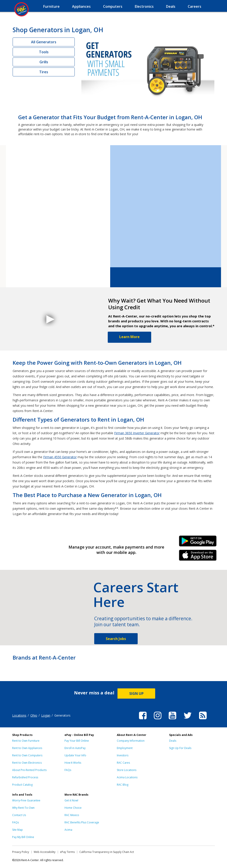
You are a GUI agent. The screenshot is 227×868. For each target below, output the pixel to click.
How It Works (73, 763)
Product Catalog (22, 785)
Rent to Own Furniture (26, 741)
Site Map (18, 830)
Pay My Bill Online (23, 837)
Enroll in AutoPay (75, 748)
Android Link (198, 543)
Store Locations (127, 770)
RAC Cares (123, 763)
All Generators (44, 42)
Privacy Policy (21, 852)
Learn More (129, 337)
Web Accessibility (45, 852)
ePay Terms (67, 852)
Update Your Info (75, 755)
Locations (19, 715)
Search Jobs (116, 639)
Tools (44, 52)
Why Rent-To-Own (23, 808)
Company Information (131, 741)
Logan (46, 715)
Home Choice (73, 808)
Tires (44, 72)
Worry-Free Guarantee (26, 800)
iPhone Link (198, 557)
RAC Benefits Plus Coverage (82, 822)
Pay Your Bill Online (77, 741)
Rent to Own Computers (27, 755)
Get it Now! (71, 800)
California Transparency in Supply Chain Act (107, 852)
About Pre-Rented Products (29, 770)
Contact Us (19, 815)
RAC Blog (123, 785)
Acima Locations (127, 777)
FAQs (68, 770)
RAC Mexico (72, 815)
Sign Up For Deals (180, 748)
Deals (173, 741)
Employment (125, 748)
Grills (44, 62)
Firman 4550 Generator (60, 457)
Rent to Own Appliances (27, 748)
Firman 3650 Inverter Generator (137, 433)
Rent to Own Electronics (27, 763)
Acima (68, 830)
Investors (123, 755)
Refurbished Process (25, 777)
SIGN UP (136, 694)
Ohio (34, 715)
